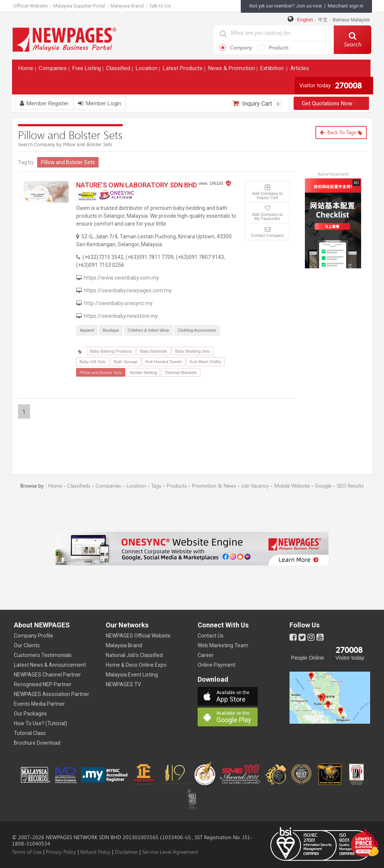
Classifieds (79, 486)
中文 (323, 20)
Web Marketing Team (223, 645)
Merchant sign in (346, 6)
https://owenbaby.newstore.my (121, 316)
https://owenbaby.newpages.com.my (128, 290)
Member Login (100, 103)
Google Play (237, 717)
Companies (53, 70)
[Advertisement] (339, 317)
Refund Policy (95, 852)
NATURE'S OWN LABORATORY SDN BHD (136, 185)
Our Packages (30, 714)
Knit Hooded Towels (164, 362)
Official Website (30, 6)
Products (273, 48)
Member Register (44, 103)
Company (236, 48)
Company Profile (34, 636)
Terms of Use (27, 852)
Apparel (87, 330)
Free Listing (87, 70)
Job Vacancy (255, 486)
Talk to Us (160, 6)
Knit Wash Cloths (205, 362)
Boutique (111, 330)
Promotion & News (214, 486)
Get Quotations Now (331, 103)
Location (147, 70)
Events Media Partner (39, 704)
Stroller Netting (143, 373)
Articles (300, 70)
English (305, 20)
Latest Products (183, 70)
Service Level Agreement (170, 852)
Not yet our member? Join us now (286, 6)
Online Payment (217, 665)
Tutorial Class (30, 733)
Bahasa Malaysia (351, 20)
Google (323, 486)
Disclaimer (126, 852)
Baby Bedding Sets (193, 351)
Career (206, 655)
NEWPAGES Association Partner (52, 694)
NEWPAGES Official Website (138, 636)
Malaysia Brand (127, 6)
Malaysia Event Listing (132, 675)
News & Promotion (232, 70)
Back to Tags (341, 132)
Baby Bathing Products (111, 351)
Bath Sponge (126, 362)
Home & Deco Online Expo (136, 665)
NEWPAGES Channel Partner (47, 675)
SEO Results (350, 486)
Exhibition (273, 70)
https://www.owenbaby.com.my (121, 278)
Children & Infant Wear (148, 330)
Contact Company (267, 235)
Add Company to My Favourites (267, 216)
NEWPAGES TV (123, 684)
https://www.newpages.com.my (64, 39)
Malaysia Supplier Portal (79, 6)
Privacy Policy (61, 852)
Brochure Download (37, 743)
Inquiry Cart (257, 104)
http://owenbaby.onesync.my (118, 303)
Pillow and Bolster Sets (101, 373)
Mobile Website (292, 486)
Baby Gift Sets (93, 362)
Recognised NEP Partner (43, 684)
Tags (156, 486)
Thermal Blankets (181, 373)
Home (27, 70)
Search (353, 40)
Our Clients (27, 645)
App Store (237, 697)
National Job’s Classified (134, 655)
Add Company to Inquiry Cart (267, 195)
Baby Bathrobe (154, 351)
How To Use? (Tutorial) (40, 723)
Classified (119, 70)
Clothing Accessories (197, 330)
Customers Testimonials (43, 655)
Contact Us (211, 636)
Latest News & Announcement (50, 665)
